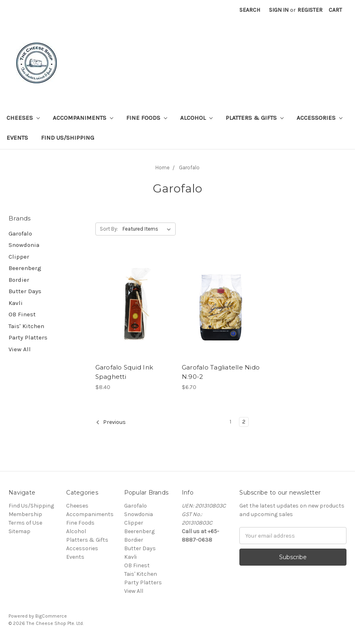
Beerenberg (25, 268)
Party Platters (28, 337)
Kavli (16, 303)
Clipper (19, 257)
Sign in (279, 10)
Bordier (19, 280)
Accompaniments (83, 118)
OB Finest (22, 314)
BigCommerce (51, 616)
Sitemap (19, 531)
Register (310, 10)
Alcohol (196, 118)
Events (17, 138)
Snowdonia (24, 245)
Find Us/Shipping (68, 138)
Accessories (319, 118)
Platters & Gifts (255, 118)
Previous (111, 422)
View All (20, 349)
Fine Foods (147, 118)
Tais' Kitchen (26, 326)
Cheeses (23, 118)
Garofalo (20, 233)
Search (250, 10)
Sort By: (109, 229)
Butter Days (25, 291)
